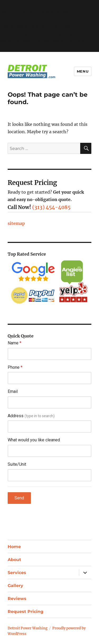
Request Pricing (25, 612)
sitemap (16, 223)
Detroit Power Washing (28, 628)
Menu (83, 71)
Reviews (17, 599)
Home (14, 547)
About (14, 560)
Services (17, 573)
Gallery (15, 586)
